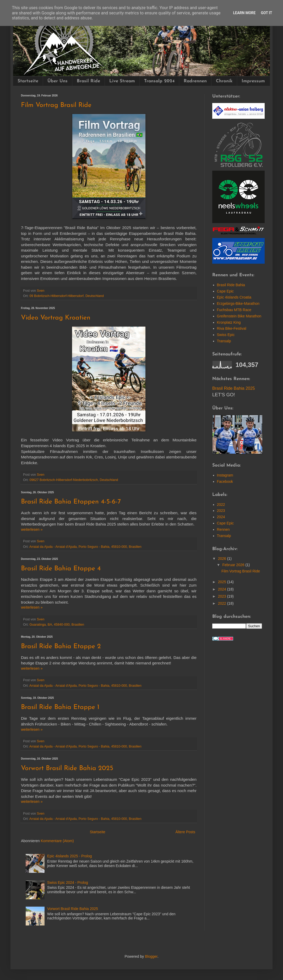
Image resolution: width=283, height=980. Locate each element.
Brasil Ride (88, 81)
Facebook (225, 475)
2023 (221, 504)
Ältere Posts (185, 832)
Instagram (225, 469)
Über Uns (58, 81)
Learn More (244, 13)
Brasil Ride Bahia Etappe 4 (61, 569)
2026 (223, 552)
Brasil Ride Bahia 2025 (234, 388)
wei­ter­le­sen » (32, 529)
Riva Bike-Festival (232, 328)
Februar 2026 (234, 558)
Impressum (253, 81)
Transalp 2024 (159, 81)
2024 (221, 510)
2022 (221, 498)
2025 (223, 575)
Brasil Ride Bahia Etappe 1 (60, 707)
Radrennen (195, 81)
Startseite (28, 81)
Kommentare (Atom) (57, 841)
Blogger (151, 956)
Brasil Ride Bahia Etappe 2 (61, 646)
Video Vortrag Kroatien (56, 318)
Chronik (224, 81)
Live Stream (122, 81)
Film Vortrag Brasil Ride (56, 105)
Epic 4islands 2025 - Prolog (69, 856)
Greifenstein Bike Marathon (239, 316)
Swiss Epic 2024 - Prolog (68, 882)
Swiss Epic (226, 335)
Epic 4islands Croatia (234, 297)
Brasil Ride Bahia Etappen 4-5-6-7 (71, 502)
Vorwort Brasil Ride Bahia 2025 (67, 768)
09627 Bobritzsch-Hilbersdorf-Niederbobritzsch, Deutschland (74, 480)
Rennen (223, 523)
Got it (266, 13)
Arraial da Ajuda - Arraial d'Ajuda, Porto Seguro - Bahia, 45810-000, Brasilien (85, 547)
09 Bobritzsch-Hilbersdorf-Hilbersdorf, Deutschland (67, 296)
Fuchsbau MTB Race (234, 310)
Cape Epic (225, 291)
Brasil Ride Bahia (231, 285)
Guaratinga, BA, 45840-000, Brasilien (57, 625)
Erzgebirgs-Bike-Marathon (238, 304)
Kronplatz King (229, 322)
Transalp (224, 341)
